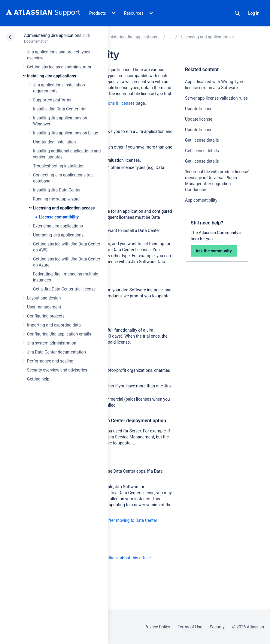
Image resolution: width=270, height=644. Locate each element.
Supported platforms (52, 100)
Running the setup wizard (56, 199)
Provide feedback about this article (119, 558)
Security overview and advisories (57, 370)
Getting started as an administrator (59, 67)
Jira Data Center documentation (56, 352)
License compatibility (59, 217)
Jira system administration (52, 343)
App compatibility (201, 200)
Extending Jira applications (58, 226)
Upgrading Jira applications (58, 235)
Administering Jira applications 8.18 (57, 35)
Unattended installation (55, 142)
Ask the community (214, 251)
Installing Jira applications (52, 76)
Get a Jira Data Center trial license (64, 289)
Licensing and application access (64, 208)
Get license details (202, 140)
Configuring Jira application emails (59, 334)
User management (44, 307)
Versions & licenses (117, 103)
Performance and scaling (50, 361)
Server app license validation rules (216, 98)
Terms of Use (190, 627)
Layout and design (44, 298)
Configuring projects (46, 316)
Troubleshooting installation (59, 166)
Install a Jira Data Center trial (60, 109)
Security (217, 627)
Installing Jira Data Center (57, 190)
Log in (254, 13)
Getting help (38, 379)
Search (237, 13)
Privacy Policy (157, 627)
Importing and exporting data (54, 325)
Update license (199, 109)
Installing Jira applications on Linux (65, 133)
